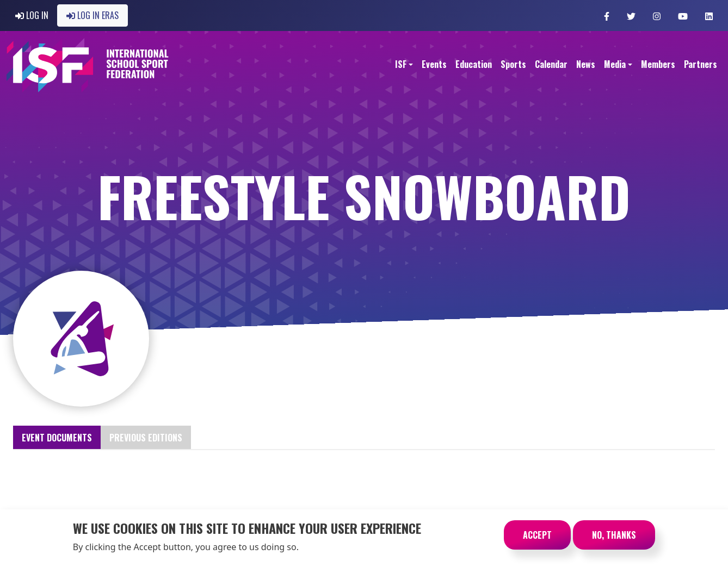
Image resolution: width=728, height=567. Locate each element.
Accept (537, 540)
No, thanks (614, 540)
